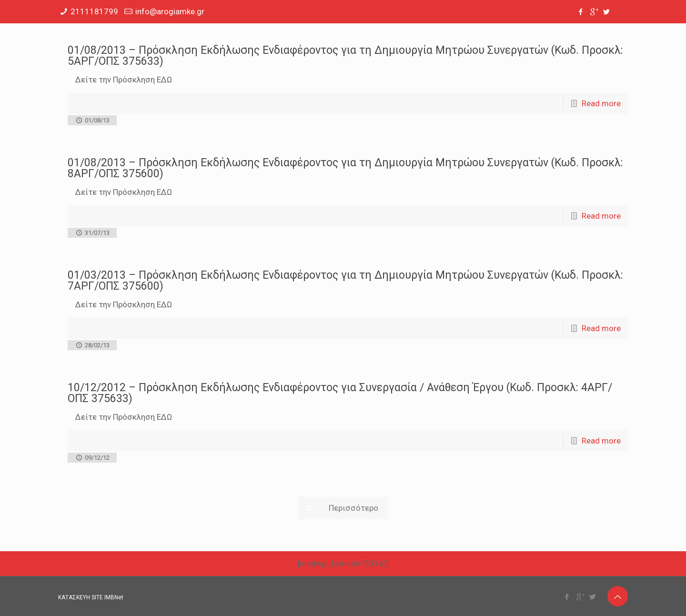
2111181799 (94, 11)
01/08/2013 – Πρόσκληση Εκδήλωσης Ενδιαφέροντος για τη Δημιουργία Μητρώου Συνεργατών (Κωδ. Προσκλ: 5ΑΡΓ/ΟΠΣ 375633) (345, 56)
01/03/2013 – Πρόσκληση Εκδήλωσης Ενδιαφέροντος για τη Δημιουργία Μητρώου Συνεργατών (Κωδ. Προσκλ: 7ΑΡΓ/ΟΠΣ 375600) (345, 281)
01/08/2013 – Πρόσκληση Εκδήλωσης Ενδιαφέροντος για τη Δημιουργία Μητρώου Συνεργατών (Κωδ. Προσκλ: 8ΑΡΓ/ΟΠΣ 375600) (345, 168)
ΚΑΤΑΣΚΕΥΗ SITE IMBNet (91, 597)
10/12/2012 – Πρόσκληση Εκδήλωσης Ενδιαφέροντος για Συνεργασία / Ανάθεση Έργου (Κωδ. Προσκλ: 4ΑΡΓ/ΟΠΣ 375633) (340, 393)
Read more (601, 103)
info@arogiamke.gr (170, 11)
